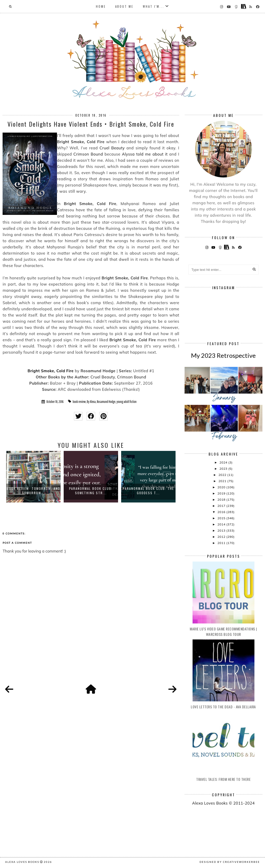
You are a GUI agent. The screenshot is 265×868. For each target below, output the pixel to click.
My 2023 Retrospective (223, 355)
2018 (222, 500)
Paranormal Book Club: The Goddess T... (148, 491)
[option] (33, 477)
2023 (224, 469)
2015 (222, 518)
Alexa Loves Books (22, 862)
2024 (224, 462)
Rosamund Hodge (106, 402)
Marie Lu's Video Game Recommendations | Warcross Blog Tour (223, 631)
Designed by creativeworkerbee (230, 862)
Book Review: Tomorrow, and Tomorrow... (34, 491)
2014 (222, 524)
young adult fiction (127, 402)
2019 (222, 493)
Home (101, 6)
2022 (223, 475)
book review (79, 402)
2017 (222, 506)
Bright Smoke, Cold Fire (51, 371)
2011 (222, 543)
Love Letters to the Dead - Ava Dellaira (223, 707)
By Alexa (91, 402)
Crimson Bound (88, 154)
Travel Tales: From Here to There (223, 779)
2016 (222, 512)
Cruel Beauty (112, 148)
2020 (222, 487)
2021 (223, 481)
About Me (124, 6)
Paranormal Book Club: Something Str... (91, 491)
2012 (222, 537)
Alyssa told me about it (145, 154)
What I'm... (154, 6)
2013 (222, 530)
